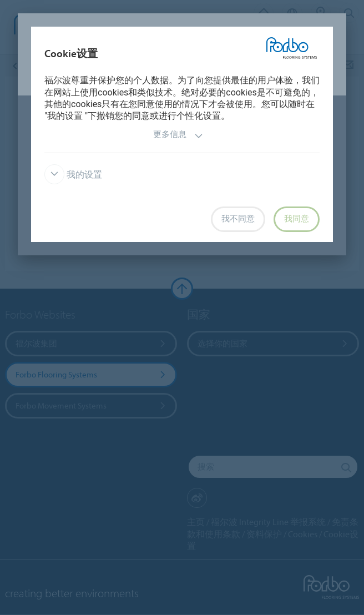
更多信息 (178, 136)
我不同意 (238, 219)
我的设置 (73, 175)
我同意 (297, 219)
